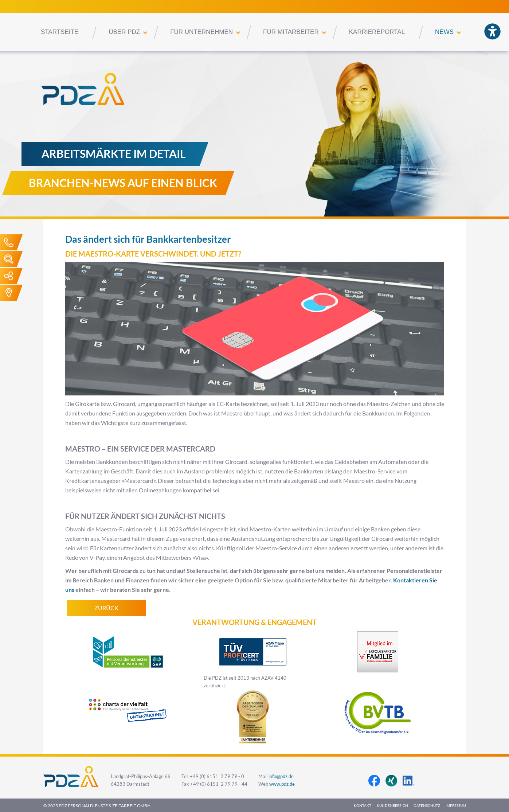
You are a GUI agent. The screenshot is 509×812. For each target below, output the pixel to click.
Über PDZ (124, 32)
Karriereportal (377, 32)
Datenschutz (427, 806)
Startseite (60, 32)
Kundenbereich (392, 806)
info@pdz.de (281, 776)
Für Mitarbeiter (291, 32)
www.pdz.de (282, 784)
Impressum (456, 806)
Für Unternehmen (201, 32)
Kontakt (363, 806)
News (444, 32)
